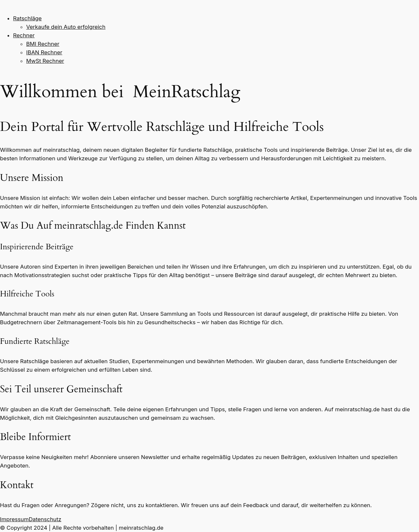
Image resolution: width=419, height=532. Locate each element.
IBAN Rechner (44, 52)
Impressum (14, 519)
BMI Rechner (43, 44)
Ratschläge (27, 18)
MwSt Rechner (45, 61)
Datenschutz (45, 519)
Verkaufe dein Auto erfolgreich (66, 27)
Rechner (24, 35)
